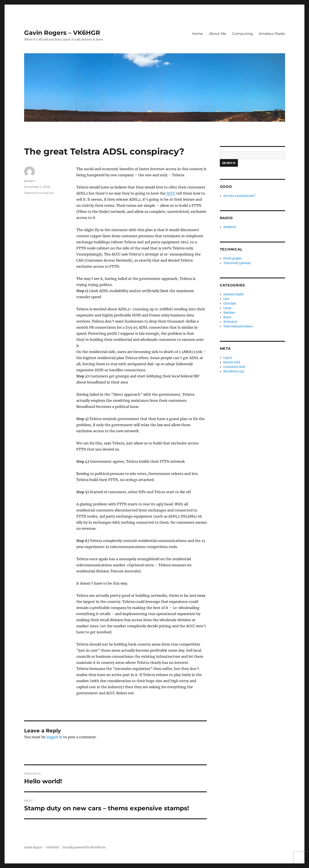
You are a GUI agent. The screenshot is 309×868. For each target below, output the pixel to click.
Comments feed (234, 367)
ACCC (171, 193)
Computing (242, 34)
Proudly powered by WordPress (84, 847)
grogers (30, 181)
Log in (228, 358)
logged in (54, 737)
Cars (226, 299)
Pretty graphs (233, 258)
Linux (227, 308)
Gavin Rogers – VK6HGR (62, 33)
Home (197, 34)
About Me (218, 34)
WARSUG (230, 227)
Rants (227, 317)
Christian (230, 304)
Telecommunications (39, 193)
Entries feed (232, 362)
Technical (230, 322)
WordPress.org (234, 371)
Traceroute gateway (237, 263)
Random (229, 313)
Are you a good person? (239, 196)
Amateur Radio (272, 34)
